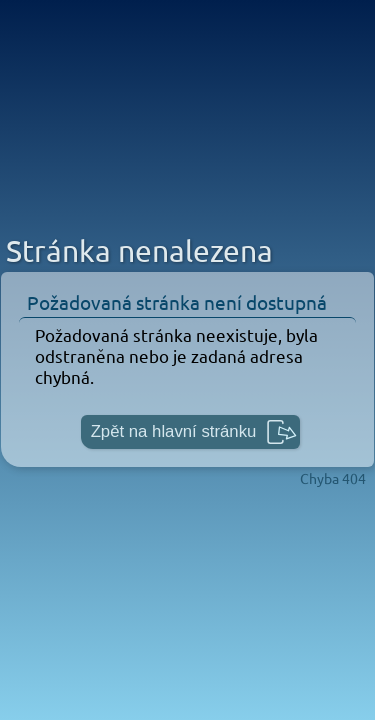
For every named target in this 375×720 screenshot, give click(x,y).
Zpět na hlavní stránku (174, 431)
